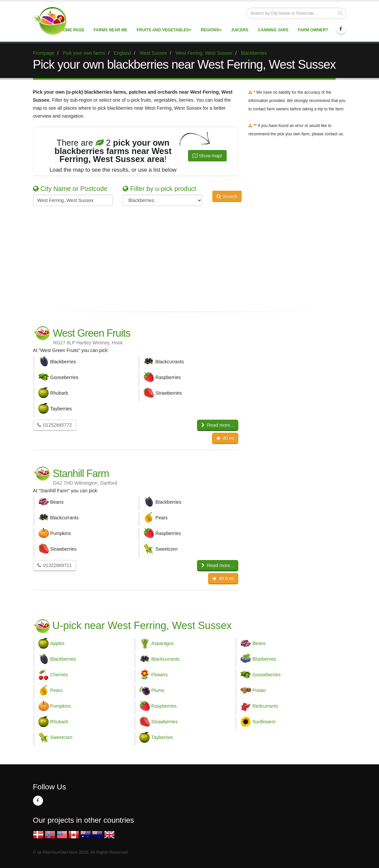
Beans (259, 643)
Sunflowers (264, 722)
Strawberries (164, 722)
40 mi (225, 438)
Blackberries (63, 659)
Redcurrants (265, 706)
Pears (56, 690)
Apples (57, 643)
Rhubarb (59, 722)
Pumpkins (61, 706)
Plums (158, 690)
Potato (259, 690)
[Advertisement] (185, 258)
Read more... (218, 425)
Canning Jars (273, 30)
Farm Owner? (313, 30)
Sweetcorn (61, 737)
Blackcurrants (165, 659)
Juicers (240, 30)
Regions (211, 30)
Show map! (207, 156)
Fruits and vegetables (164, 30)
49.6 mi (223, 578)
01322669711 (55, 565)
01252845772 (55, 425)
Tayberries (162, 737)
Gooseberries (266, 675)
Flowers (159, 675)
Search (227, 200)
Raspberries (164, 706)
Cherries (59, 675)
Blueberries (264, 659)
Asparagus (162, 643)
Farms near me (110, 30)
